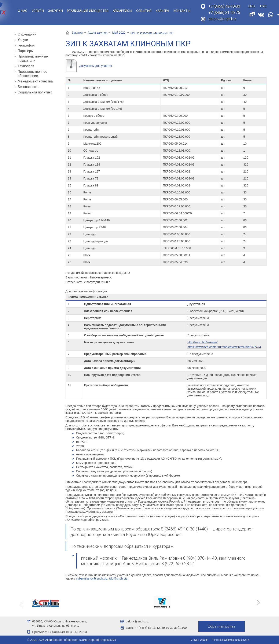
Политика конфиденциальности (230, 640)
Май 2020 (119, 33)
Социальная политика (35, 92)
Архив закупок (97, 33)
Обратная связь (222, 626)
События (144, 11)
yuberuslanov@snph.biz (92, 578)
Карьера (162, 11)
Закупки (55, 11)
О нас (23, 11)
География (26, 45)
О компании (27, 34)
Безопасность (29, 87)
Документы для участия (96, 66)
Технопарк (26, 66)
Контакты (182, 11)
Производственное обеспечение (33, 74)
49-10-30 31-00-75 (224, 10)
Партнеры (26, 51)
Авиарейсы (122, 11)
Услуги (38, 11)
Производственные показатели (33, 58)
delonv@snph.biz (222, 19)
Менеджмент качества (35, 81)
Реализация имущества (88, 11)
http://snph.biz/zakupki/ (202, 342)
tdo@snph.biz (118, 578)
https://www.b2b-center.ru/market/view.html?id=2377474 (224, 347)
